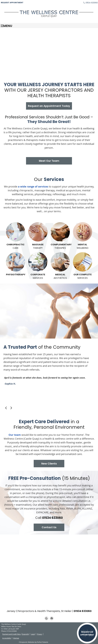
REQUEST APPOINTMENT (12, 3)
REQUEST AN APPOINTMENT (87, 633)
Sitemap (16, 638)
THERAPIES (60, 236)
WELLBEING (83, 236)
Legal (33, 634)
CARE (16, 236)
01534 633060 (92, 3)
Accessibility (7, 638)
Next (11, 408)
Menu (6, 26)
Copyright (25, 634)
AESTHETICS (60, 266)
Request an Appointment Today (49, 106)
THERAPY (38, 236)
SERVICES (38, 266)
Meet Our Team (49, 161)
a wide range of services (33, 187)
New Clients (49, 464)
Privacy (40, 634)
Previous (6, 408)
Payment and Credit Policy (12, 634)
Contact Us (49, 527)
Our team (15, 435)
